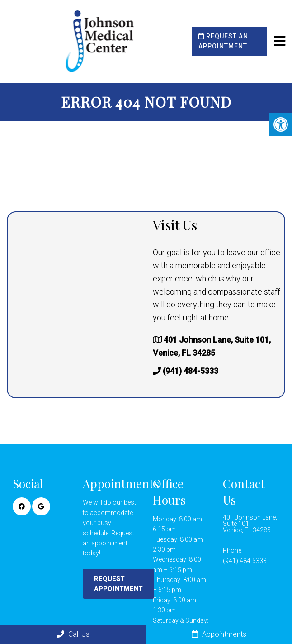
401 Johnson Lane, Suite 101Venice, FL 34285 (250, 524)
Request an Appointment (223, 41)
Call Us (73, 634)
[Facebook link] (22, 506)
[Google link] (41, 506)
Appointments (219, 634)
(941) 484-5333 (191, 371)
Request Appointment (118, 584)
